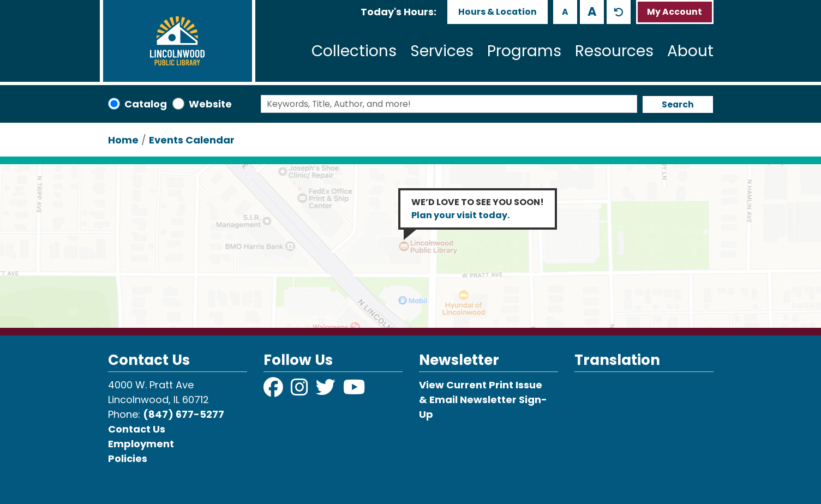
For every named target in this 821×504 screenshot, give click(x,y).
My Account (675, 12)
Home (123, 140)
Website (210, 104)
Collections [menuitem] (354, 51)
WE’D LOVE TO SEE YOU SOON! (478, 209)
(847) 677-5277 (184, 414)
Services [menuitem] (442, 51)
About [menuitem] (690, 51)
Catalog (146, 104)
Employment (141, 444)
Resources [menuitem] (614, 51)
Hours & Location (498, 12)
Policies (128, 458)
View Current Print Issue (481, 385)
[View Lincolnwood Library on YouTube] (354, 391)
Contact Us (137, 429)
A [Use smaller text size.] (565, 12)
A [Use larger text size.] (592, 11)
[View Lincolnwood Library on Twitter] (327, 391)
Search (678, 104)
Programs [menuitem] (524, 51)
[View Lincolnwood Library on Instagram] (301, 391)
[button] (398, 12)
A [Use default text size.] (619, 12)
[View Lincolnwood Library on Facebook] (274, 391)
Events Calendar (192, 140)
